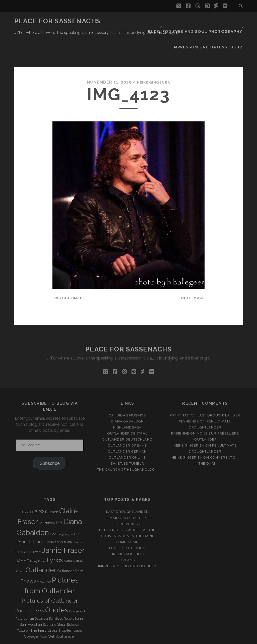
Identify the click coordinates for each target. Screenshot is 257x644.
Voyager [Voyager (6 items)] (32, 612)
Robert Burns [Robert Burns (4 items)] (74, 594)
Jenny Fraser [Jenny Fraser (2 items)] (38, 537)
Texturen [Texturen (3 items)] (23, 606)
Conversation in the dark (127, 511)
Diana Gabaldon (127, 397)
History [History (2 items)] (36, 527)
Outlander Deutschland (127, 415)
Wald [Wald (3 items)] (44, 612)
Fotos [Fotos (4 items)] (19, 527)
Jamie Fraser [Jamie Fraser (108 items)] (63, 526)
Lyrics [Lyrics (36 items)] (55, 536)
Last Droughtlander (219, 391)
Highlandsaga (127, 403)
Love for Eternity (127, 523)
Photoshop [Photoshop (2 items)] (44, 557)
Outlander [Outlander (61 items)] (41, 545)
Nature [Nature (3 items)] (78, 537)
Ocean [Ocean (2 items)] (20, 547)
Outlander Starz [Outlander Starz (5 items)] (70, 546)
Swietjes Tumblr (127, 439)
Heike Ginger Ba (154, 58)
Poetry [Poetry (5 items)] (39, 587)
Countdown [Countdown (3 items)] (47, 499)
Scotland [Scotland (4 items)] (50, 600)
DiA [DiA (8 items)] (59, 498)
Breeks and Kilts (127, 529)
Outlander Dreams (127, 421)
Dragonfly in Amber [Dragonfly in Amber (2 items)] (70, 510)
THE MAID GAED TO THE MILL (127, 493)
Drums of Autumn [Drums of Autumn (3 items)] (59, 518)
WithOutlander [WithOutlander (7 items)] (62, 612)
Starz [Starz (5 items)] (61, 600)
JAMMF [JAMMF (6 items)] (22, 536)
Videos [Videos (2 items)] (78, 606)
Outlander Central (127, 409)
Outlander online (127, 433)
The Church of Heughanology (127, 445)
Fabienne (180, 409)
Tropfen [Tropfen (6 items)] (66, 606)
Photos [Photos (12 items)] (28, 556)
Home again (127, 517)
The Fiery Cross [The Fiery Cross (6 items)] (44, 606)
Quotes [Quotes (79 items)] (57, 586)
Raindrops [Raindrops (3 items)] (56, 594)
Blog (161, 21)
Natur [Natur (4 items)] (68, 536)
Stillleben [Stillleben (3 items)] (73, 600)
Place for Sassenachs (57, 21)
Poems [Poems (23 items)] (23, 586)
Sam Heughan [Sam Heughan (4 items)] (31, 600)
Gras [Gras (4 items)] (27, 527)
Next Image (193, 273)
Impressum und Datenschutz (213, 27)
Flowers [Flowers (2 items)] (78, 518)
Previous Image (69, 273)
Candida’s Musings (127, 391)
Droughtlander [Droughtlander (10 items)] (31, 517)
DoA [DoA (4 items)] (53, 510)
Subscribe (50, 439)
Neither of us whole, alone (127, 505)
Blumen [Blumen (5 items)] (52, 488)
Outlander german (127, 427)
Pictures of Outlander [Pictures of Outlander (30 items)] (50, 576)
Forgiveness (127, 499)
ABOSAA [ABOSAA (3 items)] (27, 488)
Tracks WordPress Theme (107, 638)
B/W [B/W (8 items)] (39, 488)
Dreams (127, 535)
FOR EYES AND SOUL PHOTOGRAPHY (206, 21)
